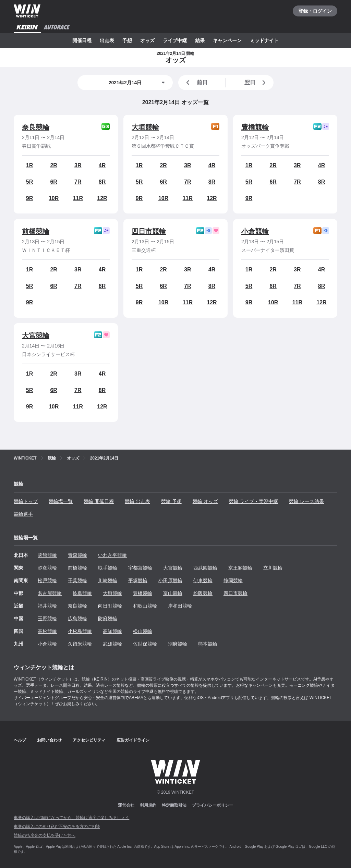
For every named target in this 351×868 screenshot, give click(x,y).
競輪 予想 (171, 501)
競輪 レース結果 (306, 501)
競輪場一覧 (61, 501)
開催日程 (82, 40)
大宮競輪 (36, 335)
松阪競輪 (203, 593)
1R (29, 165)
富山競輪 (173, 593)
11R (78, 198)
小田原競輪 (170, 580)
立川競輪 (273, 568)
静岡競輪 (233, 580)
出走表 (107, 40)
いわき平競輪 (112, 555)
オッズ (147, 40)
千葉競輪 (77, 580)
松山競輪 (143, 631)
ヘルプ (20, 740)
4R (102, 165)
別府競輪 (178, 644)
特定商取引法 (174, 805)
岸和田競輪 (180, 606)
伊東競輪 (203, 580)
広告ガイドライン (133, 740)
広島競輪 (77, 619)
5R (29, 182)
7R (78, 182)
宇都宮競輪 (140, 568)
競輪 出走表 (137, 501)
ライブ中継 (175, 40)
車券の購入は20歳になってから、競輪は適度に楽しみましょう (71, 818)
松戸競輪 (47, 580)
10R (54, 198)
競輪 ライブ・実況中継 (254, 501)
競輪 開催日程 (99, 501)
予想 (127, 40)
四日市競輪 (149, 231)
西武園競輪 (205, 568)
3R (78, 165)
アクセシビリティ (89, 740)
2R (53, 165)
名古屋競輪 (50, 593)
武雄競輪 (112, 644)
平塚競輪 (138, 580)
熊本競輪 (208, 644)
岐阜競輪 (82, 593)
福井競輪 (47, 606)
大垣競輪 (145, 127)
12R (102, 198)
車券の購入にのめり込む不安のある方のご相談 (57, 827)
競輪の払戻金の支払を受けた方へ (45, 835)
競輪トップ (26, 501)
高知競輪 (112, 631)
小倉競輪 (255, 231)
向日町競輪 (110, 606)
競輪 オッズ (205, 501)
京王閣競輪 (240, 568)
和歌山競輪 (145, 606)
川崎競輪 (108, 580)
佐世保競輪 (145, 644)
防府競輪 (108, 619)
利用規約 (148, 805)
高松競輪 (47, 631)
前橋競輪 (36, 231)
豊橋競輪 (255, 127)
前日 (196, 83)
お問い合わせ (49, 740)
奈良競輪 (36, 127)
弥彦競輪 (47, 568)
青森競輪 (77, 555)
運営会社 (126, 805)
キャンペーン (227, 40)
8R (102, 182)
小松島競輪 (80, 631)
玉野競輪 (47, 619)
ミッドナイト (264, 40)
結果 (200, 40)
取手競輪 (108, 568)
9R (29, 198)
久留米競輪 (80, 644)
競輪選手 (23, 514)
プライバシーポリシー (213, 805)
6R (53, 182)
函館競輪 (47, 555)
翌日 (256, 83)
